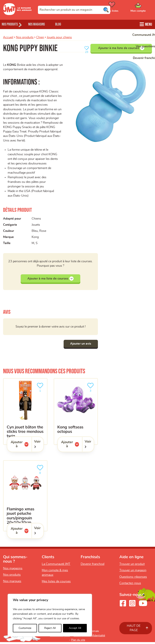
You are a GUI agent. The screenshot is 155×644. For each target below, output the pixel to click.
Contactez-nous (130, 585)
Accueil (8, 37)
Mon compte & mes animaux (55, 575)
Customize (25, 628)
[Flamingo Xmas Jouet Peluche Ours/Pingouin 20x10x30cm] (25, 498)
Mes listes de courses (56, 583)
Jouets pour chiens (59, 37)
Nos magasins (42, 24)
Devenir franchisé (93, 566)
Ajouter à (21, 446)
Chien (40, 37)
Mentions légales (60, 637)
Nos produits (25, 37)
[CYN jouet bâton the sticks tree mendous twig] (25, 413)
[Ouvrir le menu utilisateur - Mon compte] (144, 8)
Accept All (75, 628)
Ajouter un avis (80, 346)
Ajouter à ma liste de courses (121, 48)
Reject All (50, 628)
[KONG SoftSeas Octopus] (76, 413)
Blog (67, 24)
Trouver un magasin (133, 572)
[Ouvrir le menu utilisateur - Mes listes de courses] (121, 8)
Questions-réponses (133, 579)
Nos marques (12, 583)
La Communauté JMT (56, 566)
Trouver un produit (132, 566)
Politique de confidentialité (89, 637)
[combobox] (74, 10)
